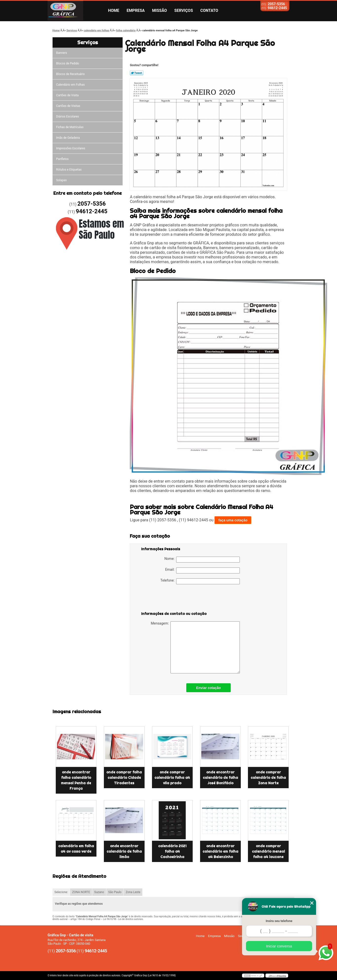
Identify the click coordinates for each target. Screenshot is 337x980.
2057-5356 (276, 4)
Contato (209, 10)
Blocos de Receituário (71, 74)
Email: (202, 570)
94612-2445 (277, 8)
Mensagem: (195, 647)
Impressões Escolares (71, 148)
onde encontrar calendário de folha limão (124, 851)
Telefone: (200, 581)
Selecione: (61, 892)
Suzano (99, 892)
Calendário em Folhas (71, 85)
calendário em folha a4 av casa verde (76, 849)
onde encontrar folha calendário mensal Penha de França (76, 780)
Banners (62, 53)
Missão (160, 10)
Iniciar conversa (279, 946)
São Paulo (115, 892)
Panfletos (63, 159)
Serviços (184, 10)
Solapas (62, 180)
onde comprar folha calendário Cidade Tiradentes (124, 778)
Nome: (202, 560)
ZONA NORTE (81, 892)
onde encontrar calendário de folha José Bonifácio (220, 778)
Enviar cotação (208, 688)
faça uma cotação (233, 520)
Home (114, 10)
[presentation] (172, 599)
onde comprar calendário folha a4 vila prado (172, 778)
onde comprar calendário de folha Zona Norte (268, 778)
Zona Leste (133, 892)
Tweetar (137, 73)
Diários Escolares (68, 117)
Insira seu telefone (279, 921)
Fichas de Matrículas (70, 127)
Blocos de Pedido (68, 63)
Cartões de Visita (67, 95)
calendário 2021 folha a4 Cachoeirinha (172, 851)
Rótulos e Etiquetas (69, 170)
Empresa (136, 10)
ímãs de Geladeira (68, 138)
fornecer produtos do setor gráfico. (240, 234)
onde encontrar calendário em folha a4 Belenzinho (220, 851)
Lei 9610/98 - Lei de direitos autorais (123, 919)
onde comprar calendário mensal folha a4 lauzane (268, 851)
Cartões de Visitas (68, 106)
